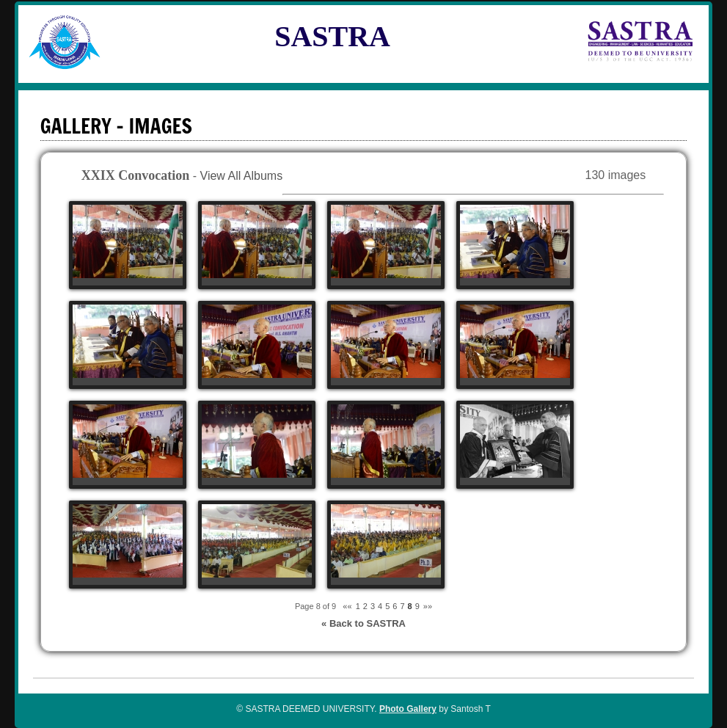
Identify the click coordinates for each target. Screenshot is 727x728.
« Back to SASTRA (363, 623)
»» (428, 606)
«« (347, 606)
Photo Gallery (408, 709)
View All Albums (242, 176)
